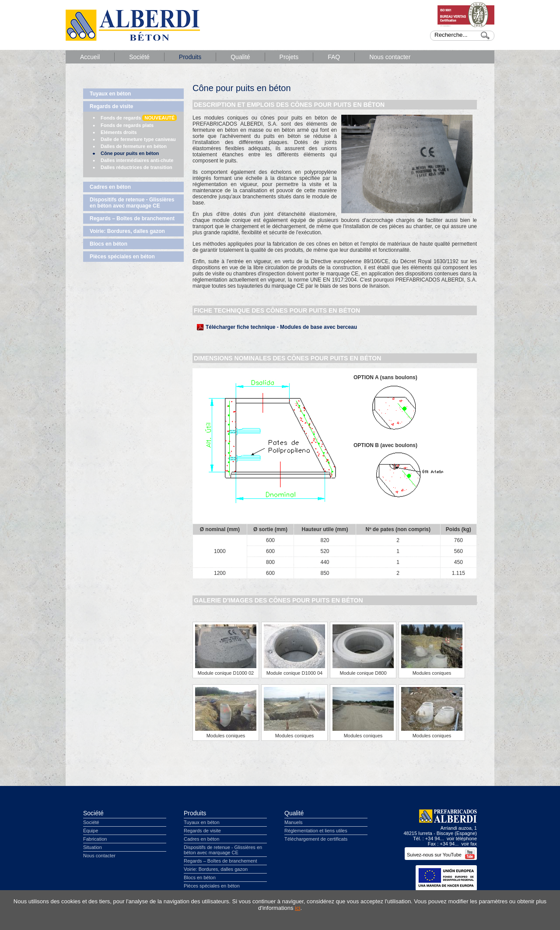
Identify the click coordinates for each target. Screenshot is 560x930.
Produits (190, 57)
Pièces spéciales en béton (122, 257)
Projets (289, 57)
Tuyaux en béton (110, 94)
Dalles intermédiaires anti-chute (137, 160)
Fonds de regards (139, 118)
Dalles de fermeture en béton (134, 146)
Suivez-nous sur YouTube (441, 855)
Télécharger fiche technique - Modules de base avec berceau (281, 327)
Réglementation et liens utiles (316, 831)
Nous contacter (390, 57)
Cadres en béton (110, 187)
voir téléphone (462, 838)
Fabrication (95, 839)
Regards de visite (111, 106)
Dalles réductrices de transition (136, 167)
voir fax (469, 844)
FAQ (334, 57)
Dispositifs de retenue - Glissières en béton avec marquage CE (132, 203)
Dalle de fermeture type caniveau (138, 139)
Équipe (91, 831)
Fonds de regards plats (127, 125)
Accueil (90, 57)
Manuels (294, 822)
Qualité (240, 57)
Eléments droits (119, 132)
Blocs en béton (108, 244)
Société (139, 57)
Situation (93, 847)
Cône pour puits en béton (130, 153)
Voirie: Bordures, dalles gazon (127, 231)
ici (297, 908)
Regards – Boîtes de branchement (132, 218)
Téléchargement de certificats (316, 839)
